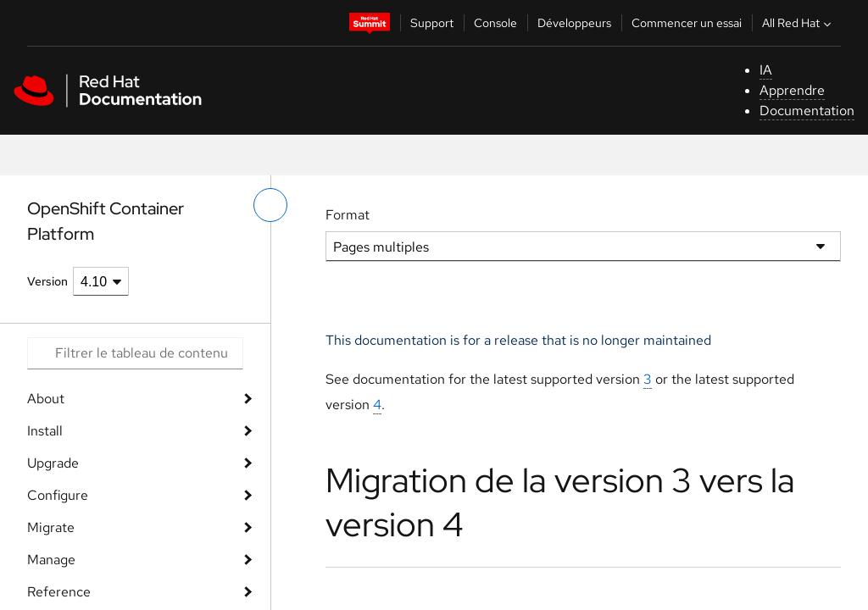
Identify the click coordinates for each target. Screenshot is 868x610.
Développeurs (574, 23)
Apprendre (792, 90)
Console (495, 23)
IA (766, 70)
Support (432, 23)
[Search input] (135, 353)
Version (47, 281)
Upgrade (53, 463)
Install (45, 431)
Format (348, 215)
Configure (58, 495)
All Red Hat (798, 23)
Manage (51, 560)
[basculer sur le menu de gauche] (270, 205)
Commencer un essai (687, 23)
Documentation (807, 111)
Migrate (51, 527)
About (46, 399)
